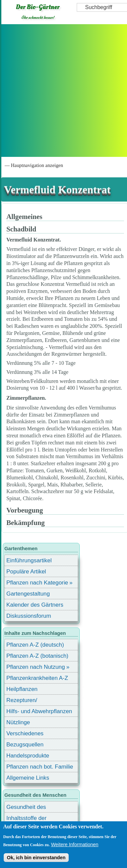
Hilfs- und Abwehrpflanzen (39, 711)
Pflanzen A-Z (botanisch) (37, 656)
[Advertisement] (63, 91)
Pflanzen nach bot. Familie (40, 767)
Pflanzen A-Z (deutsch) (35, 645)
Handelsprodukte (28, 756)
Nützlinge (18, 722)
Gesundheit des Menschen (26, 808)
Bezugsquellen (25, 745)
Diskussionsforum (29, 616)
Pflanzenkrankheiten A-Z (37, 678)
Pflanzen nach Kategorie (37, 583)
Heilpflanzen (22, 689)
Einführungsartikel (29, 560)
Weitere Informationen (75, 844)
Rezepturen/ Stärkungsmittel (26, 701)
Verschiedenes (25, 733)
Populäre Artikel (26, 572)
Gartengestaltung (28, 594)
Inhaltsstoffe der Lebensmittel (26, 819)
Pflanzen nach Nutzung (36, 667)
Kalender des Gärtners (35, 605)
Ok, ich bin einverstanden (36, 858)
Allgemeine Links (28, 778)
